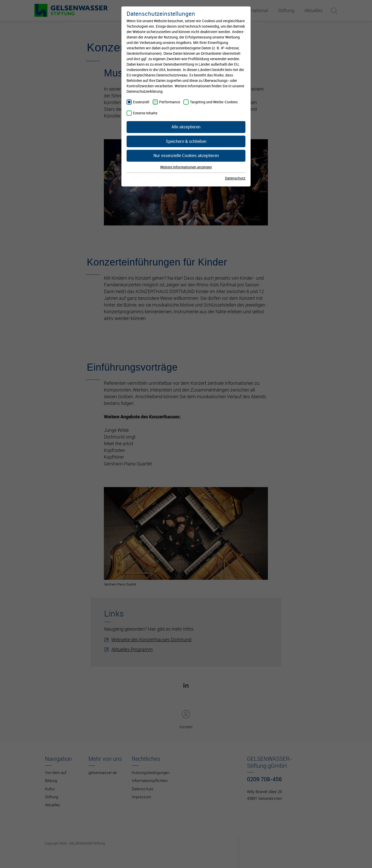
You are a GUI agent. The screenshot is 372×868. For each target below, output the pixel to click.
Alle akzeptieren (186, 127)
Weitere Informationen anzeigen (186, 167)
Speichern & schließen (186, 141)
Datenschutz (235, 178)
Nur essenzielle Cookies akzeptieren (186, 155)
